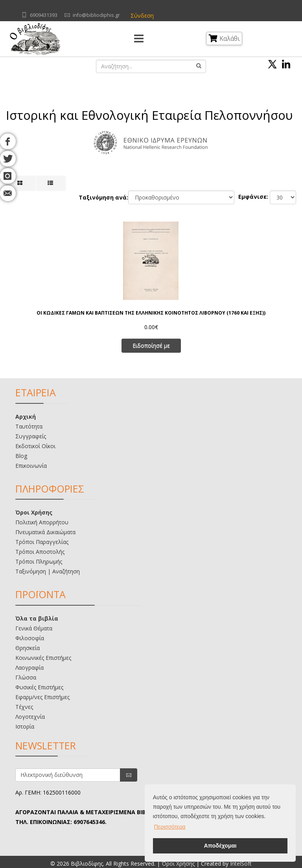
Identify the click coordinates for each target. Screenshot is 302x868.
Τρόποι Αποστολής (40, 552)
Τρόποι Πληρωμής (39, 561)
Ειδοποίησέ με (151, 345)
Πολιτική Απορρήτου (42, 522)
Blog (21, 456)
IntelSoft (241, 863)
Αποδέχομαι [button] (220, 846)
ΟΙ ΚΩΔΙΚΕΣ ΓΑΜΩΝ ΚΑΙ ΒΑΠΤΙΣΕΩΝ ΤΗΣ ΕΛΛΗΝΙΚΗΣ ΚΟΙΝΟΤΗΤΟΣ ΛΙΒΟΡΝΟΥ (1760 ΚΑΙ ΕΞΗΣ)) (151, 313)
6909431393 (44, 15)
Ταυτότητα (29, 426)
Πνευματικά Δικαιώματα (45, 532)
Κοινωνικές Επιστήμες (43, 658)
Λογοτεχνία (30, 717)
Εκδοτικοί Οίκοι (35, 446)
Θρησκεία (28, 648)
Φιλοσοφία (30, 638)
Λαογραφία (29, 667)
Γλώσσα (26, 677)
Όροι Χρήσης (34, 512)
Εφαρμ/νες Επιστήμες (42, 697)
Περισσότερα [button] (170, 827)
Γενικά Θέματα (34, 628)
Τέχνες (24, 707)
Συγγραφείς (31, 436)
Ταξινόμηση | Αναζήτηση (48, 571)
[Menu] (139, 39)
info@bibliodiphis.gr (96, 15)
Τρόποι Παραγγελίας (42, 542)
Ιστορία (25, 726)
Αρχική (26, 417)
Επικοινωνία (31, 466)
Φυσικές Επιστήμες (39, 687)
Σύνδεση (142, 16)
